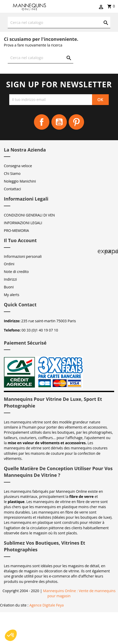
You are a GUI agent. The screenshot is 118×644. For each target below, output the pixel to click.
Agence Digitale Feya (47, 605)
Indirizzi (10, 279)
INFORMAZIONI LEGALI (23, 223)
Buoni (9, 287)
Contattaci (12, 189)
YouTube (59, 122)
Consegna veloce (18, 166)
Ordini (9, 264)
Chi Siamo (12, 173)
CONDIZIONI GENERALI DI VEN (29, 215)
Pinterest (76, 122)
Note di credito (16, 272)
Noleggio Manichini (20, 181)
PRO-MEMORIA (16, 230)
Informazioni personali (23, 256)
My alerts (12, 295)
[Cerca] (59, 22)
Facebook (42, 122)
